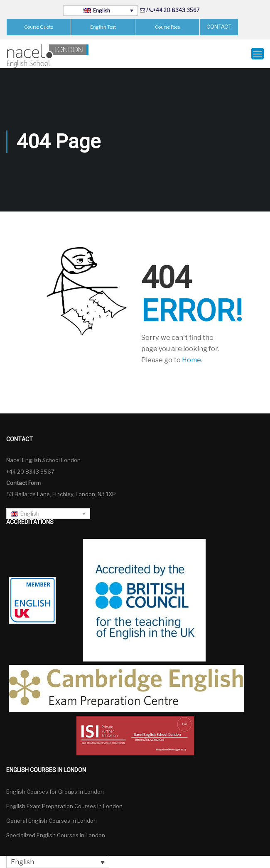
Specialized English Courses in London (56, 835)
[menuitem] (101, 11)
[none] (101, 11)
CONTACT (219, 27)
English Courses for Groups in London (55, 792)
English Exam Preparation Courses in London (64, 806)
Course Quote (39, 27)
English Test (103, 27)
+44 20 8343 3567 (176, 10)
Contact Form (23, 483)
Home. (192, 360)
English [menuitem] (102, 11)
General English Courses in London (52, 821)
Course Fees (167, 27)
